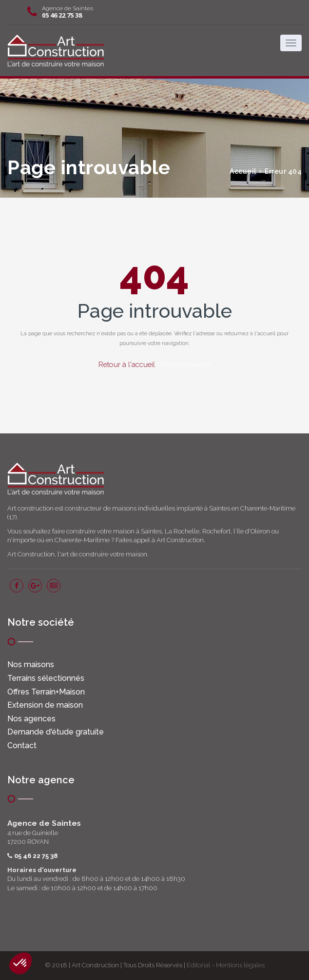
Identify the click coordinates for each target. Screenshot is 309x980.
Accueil (243, 171)
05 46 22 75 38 (62, 15)
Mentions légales (240, 965)
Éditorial (199, 965)
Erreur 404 (283, 171)
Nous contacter (186, 365)
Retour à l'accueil (127, 365)
